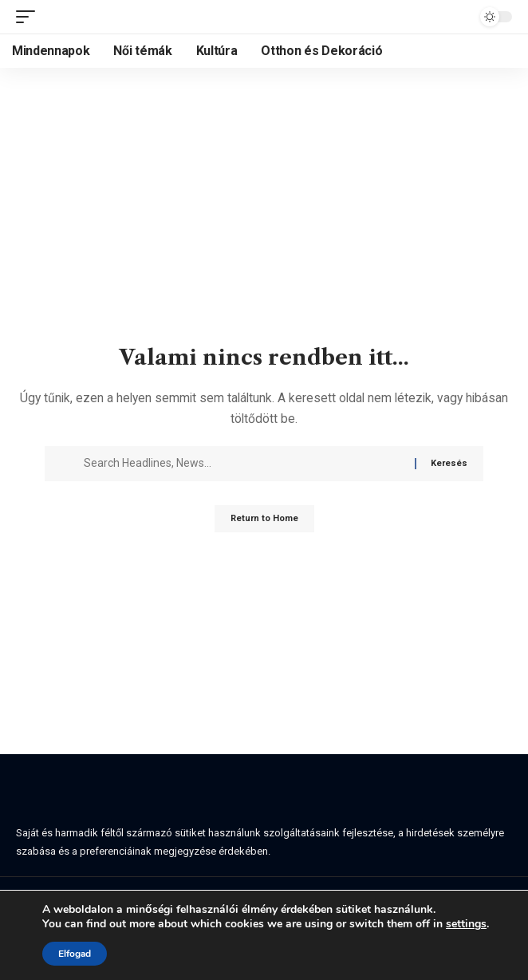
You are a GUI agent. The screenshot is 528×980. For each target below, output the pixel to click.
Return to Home (264, 518)
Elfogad (75, 954)
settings (466, 924)
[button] (30, 17)
